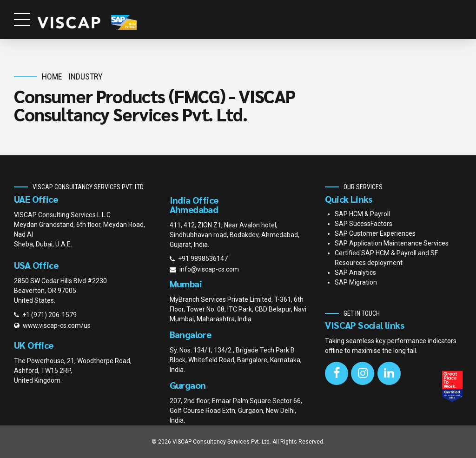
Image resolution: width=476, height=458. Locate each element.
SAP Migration (356, 282)
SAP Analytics (355, 272)
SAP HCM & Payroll (362, 214)
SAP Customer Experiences (375, 233)
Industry (86, 76)
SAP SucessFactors (364, 224)
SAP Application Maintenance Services (392, 243)
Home (52, 76)
